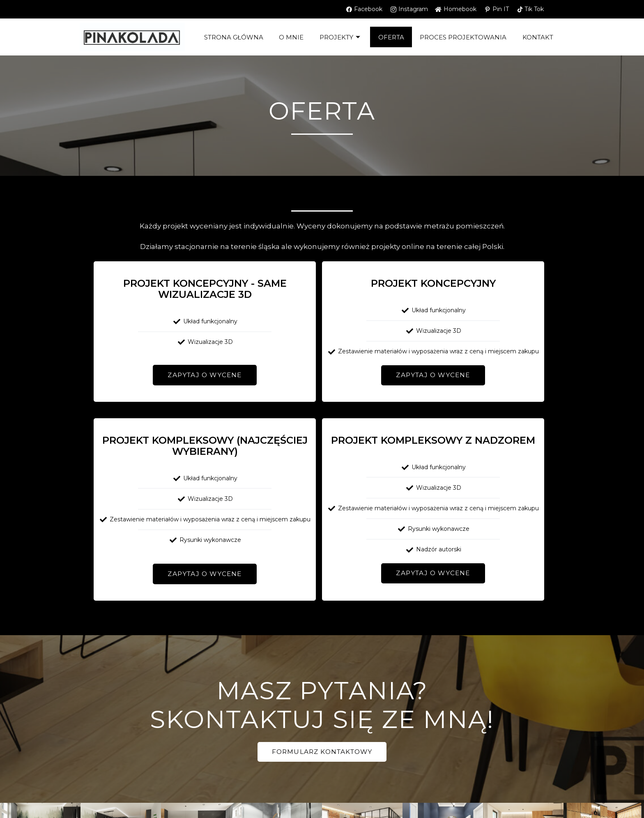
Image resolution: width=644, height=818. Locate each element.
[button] (205, 375)
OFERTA (391, 37)
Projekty (340, 37)
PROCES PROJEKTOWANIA (464, 37)
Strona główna (232, 37)
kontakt (539, 37)
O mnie (290, 37)
